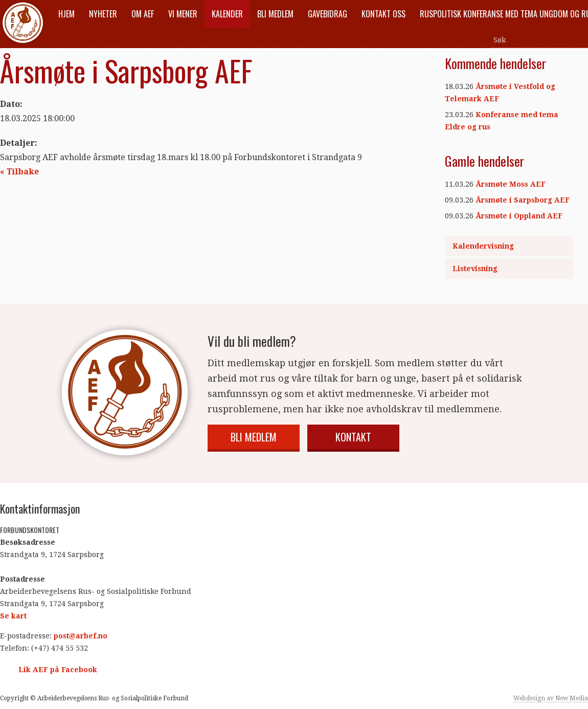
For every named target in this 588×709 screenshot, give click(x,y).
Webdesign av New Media (551, 698)
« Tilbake (19, 172)
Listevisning (475, 269)
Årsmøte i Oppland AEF (519, 216)
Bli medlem (254, 437)
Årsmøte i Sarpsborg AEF (523, 200)
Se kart (13, 616)
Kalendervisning (483, 246)
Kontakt (353, 437)
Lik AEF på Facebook (58, 670)
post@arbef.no (81, 636)
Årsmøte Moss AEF (511, 184)
